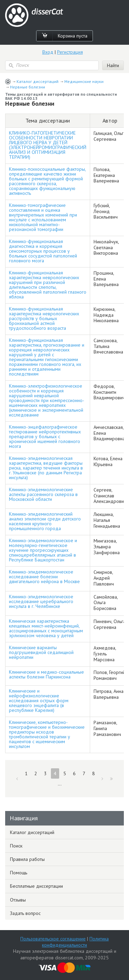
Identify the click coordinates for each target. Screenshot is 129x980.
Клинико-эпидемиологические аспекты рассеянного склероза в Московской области (43, 494)
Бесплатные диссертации (36, 886)
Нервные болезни (28, 87)
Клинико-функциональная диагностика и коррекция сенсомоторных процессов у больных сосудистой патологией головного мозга (43, 251)
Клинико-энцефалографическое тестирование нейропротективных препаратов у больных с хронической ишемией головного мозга (45, 436)
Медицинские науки (84, 81)
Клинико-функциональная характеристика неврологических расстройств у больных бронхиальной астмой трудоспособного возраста (44, 318)
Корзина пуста (73, 36)
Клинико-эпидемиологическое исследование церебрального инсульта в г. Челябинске (41, 601)
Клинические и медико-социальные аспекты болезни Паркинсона (46, 674)
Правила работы (27, 859)
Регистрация (70, 52)
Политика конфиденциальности (75, 942)
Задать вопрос (25, 913)
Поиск (16, 846)
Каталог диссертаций (37, 81)
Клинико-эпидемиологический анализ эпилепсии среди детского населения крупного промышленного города (45, 521)
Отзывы (18, 900)
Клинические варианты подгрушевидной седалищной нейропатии (41, 652)
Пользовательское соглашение (53, 939)
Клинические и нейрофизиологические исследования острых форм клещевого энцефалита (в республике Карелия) (39, 700)
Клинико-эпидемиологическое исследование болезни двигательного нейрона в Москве (44, 577)
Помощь (19, 873)
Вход (48, 52)
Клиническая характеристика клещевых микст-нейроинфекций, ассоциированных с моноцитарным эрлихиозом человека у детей (46, 628)
